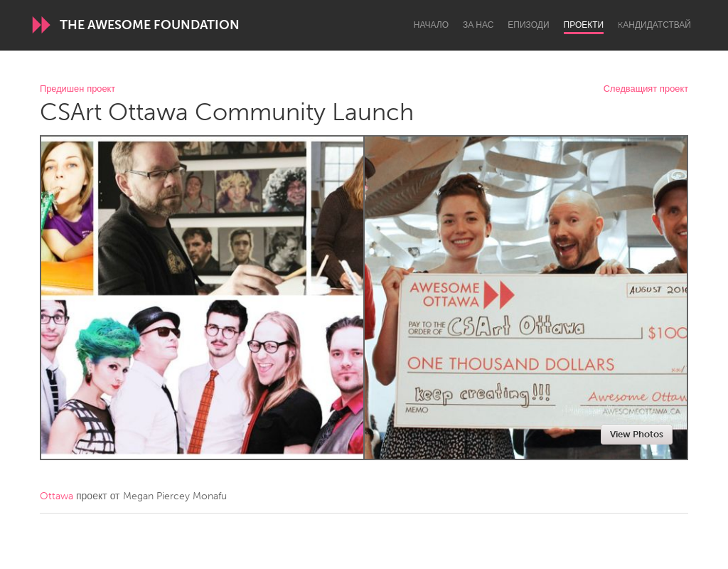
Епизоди (528, 25)
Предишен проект (77, 89)
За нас (478, 25)
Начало (431, 25)
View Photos (637, 434)
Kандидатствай (654, 25)
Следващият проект (646, 89)
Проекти (584, 25)
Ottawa (57, 496)
